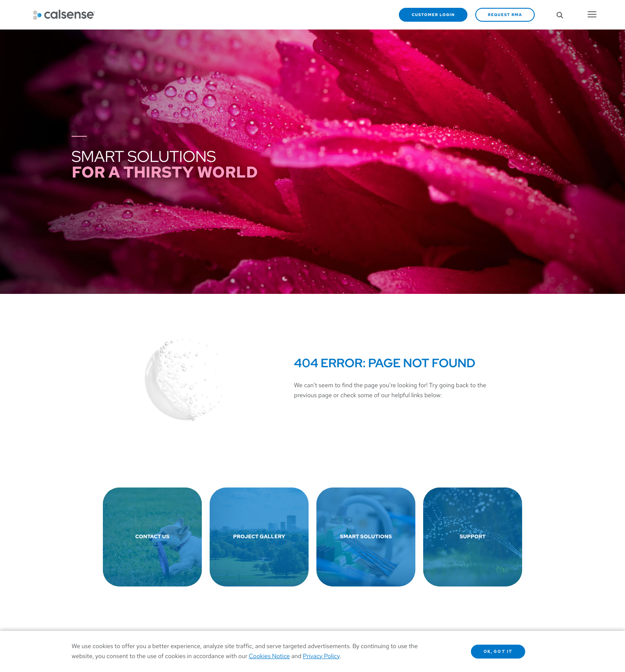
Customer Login (433, 15)
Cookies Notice (269, 656)
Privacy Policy (321, 656)
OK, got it (498, 652)
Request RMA (505, 15)
